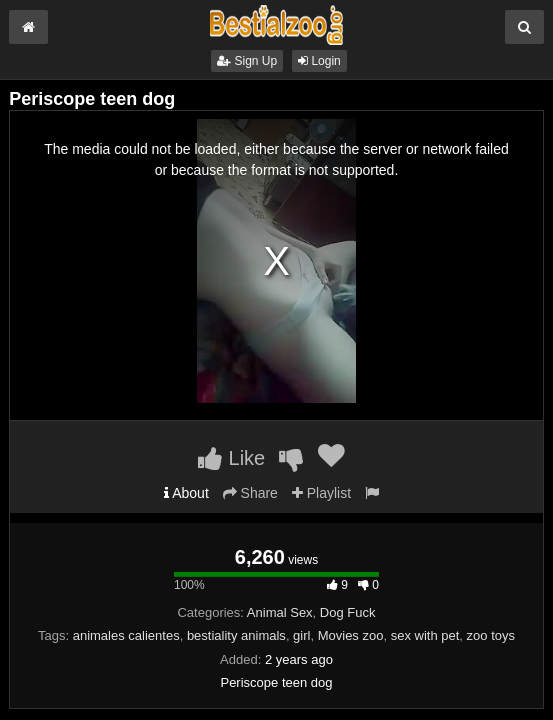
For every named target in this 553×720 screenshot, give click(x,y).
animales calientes (126, 635)
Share (250, 493)
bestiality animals (236, 635)
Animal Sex (280, 612)
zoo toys (491, 635)
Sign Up (247, 61)
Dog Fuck (348, 612)
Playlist (321, 493)
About (186, 493)
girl (301, 635)
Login (319, 61)
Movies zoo (351, 635)
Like (231, 458)
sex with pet (425, 635)
